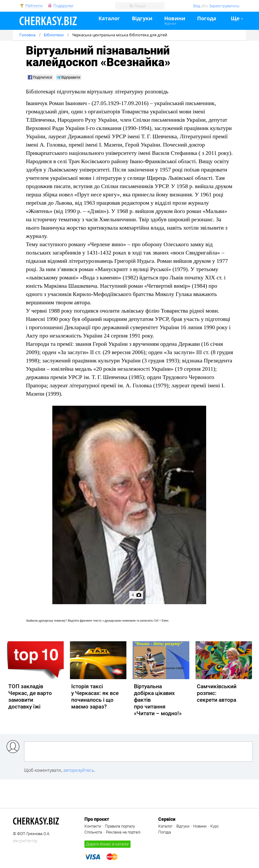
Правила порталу (120, 826)
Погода (207, 19)
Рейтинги (34, 6)
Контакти (93, 826)
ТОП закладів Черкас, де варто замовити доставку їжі (30, 697)
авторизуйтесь (79, 770)
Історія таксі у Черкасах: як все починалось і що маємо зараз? (95, 697)
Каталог (109, 19)
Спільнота (93, 832)
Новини (175, 19)
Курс (215, 826)
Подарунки (63, 6)
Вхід (197, 6)
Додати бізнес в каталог (107, 844)
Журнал (170, 23)
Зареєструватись (224, 6)
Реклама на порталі (123, 832)
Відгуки (142, 19)
